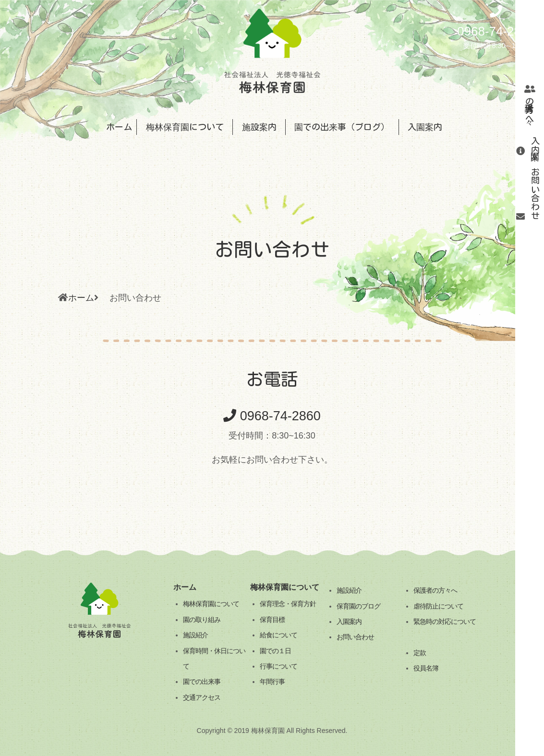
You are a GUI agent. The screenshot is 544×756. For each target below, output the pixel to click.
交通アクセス (202, 697)
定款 (420, 653)
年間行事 (272, 682)
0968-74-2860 (272, 416)
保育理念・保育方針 (288, 604)
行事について (278, 666)
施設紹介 (195, 635)
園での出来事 (202, 682)
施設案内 (259, 127)
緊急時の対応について (445, 622)
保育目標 (272, 620)
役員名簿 (426, 668)
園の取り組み (202, 620)
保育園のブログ (358, 606)
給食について (278, 635)
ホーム (119, 127)
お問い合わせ (535, 194)
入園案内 (535, 146)
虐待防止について (438, 606)
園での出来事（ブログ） (342, 127)
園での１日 (275, 651)
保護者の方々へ (435, 590)
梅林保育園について (185, 127)
